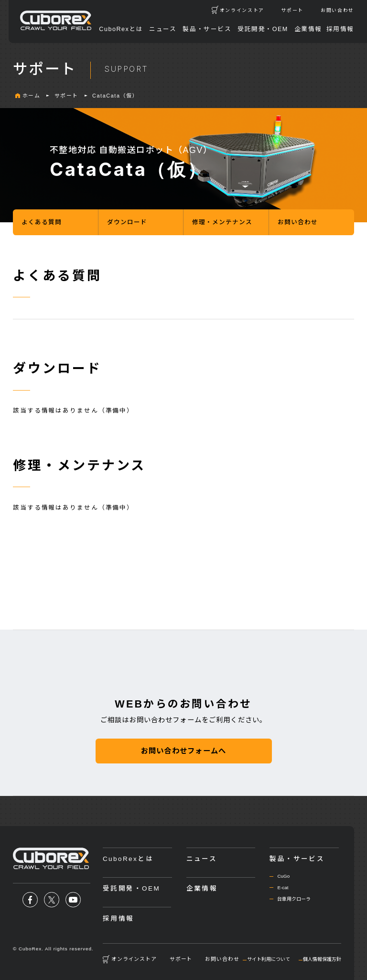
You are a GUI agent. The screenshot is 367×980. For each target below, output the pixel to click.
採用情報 (340, 29)
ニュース (163, 29)
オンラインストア (242, 10)
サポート (292, 10)
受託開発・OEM (263, 29)
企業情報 (308, 29)
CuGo (283, 876)
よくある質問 (42, 222)
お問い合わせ (337, 10)
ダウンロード (127, 222)
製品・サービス (207, 29)
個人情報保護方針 (322, 959)
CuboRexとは (121, 29)
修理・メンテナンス (222, 222)
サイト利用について (269, 959)
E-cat (283, 887)
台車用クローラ (294, 899)
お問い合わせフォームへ (183, 751)
